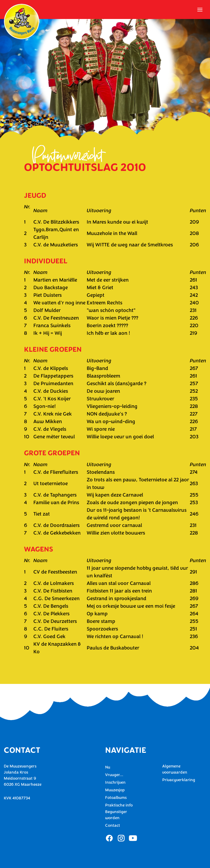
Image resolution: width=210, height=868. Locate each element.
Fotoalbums (116, 798)
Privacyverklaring (179, 780)
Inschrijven (115, 782)
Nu (108, 767)
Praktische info (119, 805)
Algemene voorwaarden (175, 769)
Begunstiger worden (116, 815)
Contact (113, 825)
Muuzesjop (115, 790)
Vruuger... (114, 775)
